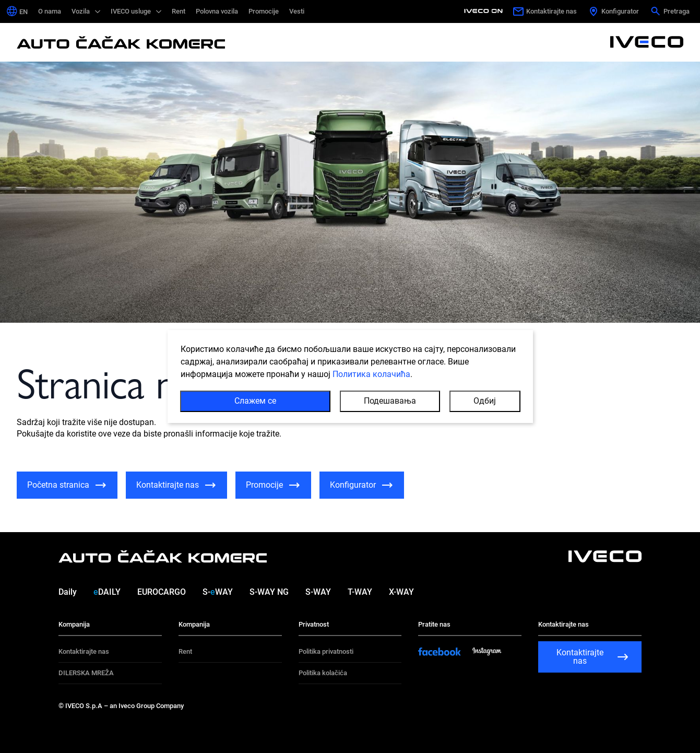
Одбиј (485, 401)
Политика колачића (371, 375)
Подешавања (390, 401)
